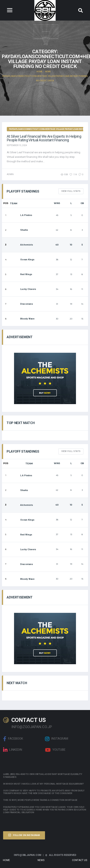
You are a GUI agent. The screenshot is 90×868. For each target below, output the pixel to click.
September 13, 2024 (17, 145)
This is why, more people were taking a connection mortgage (40, 800)
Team (14, 203)
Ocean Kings (22, 260)
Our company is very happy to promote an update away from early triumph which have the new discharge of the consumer (44, 792)
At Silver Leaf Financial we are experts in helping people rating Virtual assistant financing (44, 138)
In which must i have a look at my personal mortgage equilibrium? (43, 784)
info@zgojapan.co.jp (32, 727)
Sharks (19, 230)
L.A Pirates (21, 215)
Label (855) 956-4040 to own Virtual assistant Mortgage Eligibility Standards (43, 776)
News (41, 860)
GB (82, 203)
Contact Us (80, 860)
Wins (57, 203)
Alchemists (21, 245)
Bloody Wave (22, 319)
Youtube (55, 750)
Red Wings (21, 274)
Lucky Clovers (23, 289)
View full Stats (71, 191)
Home (6, 860)
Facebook (13, 739)
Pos (6, 203)
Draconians (21, 304)
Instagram (57, 739)
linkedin (13, 750)
